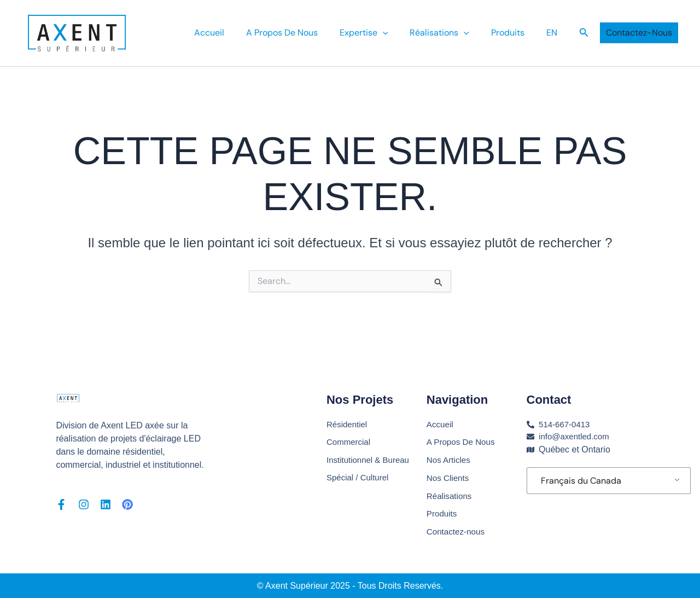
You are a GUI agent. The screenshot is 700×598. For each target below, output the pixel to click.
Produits (514, 33)
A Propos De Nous (302, 33)
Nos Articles (450, 457)
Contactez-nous (457, 532)
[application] (398, 33)
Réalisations (450, 33)
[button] (584, 33)
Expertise (379, 33)
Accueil (233, 33)
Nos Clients (449, 476)
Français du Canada (581, 477)
